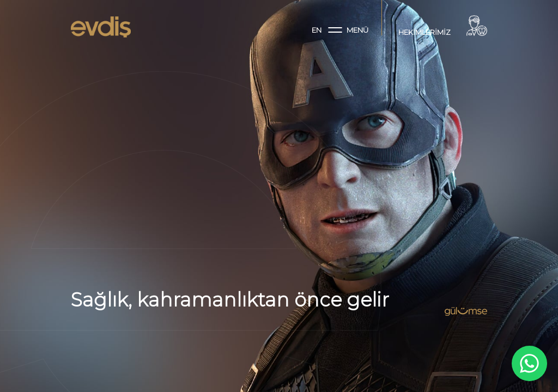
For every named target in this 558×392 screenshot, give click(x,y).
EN (317, 30)
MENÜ (348, 30)
